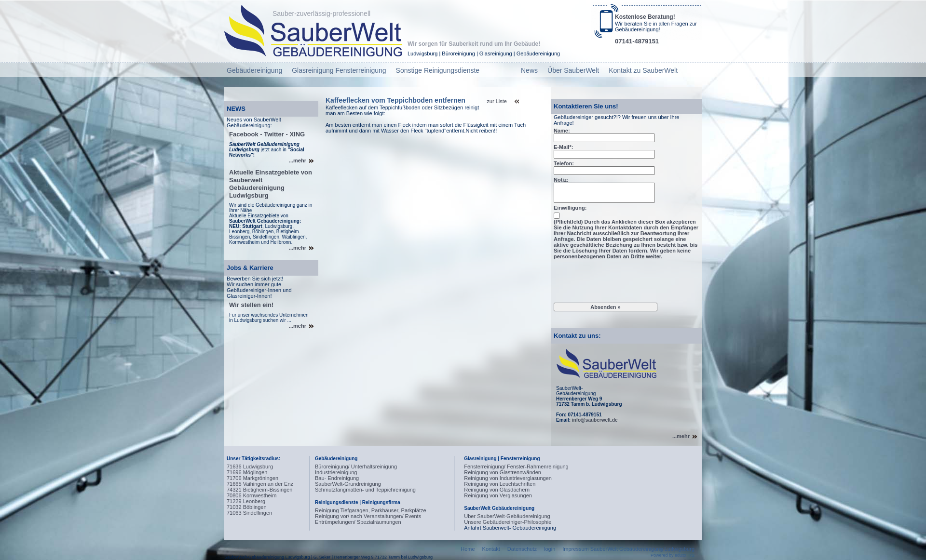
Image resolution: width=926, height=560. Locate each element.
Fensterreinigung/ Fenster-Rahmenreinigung (516, 467)
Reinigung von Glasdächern (497, 490)
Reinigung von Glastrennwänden (503, 472)
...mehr (298, 160)
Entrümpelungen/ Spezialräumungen (358, 522)
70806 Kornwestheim (252, 495)
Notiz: (561, 180)
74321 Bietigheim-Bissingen (259, 490)
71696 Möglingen (247, 472)
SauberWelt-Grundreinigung (348, 484)
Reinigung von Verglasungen (498, 495)
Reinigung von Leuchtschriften (500, 484)
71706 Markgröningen (252, 478)
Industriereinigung (336, 472)
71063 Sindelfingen (249, 513)
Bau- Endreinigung (337, 478)
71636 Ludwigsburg (250, 467)
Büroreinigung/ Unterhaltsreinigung (356, 467)
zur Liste (497, 101)
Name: (562, 131)
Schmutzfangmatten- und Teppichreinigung (365, 490)
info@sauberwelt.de (595, 420)
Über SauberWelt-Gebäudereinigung (507, 516)
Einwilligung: (570, 208)
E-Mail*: (563, 147)
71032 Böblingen (247, 507)
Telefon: (564, 163)
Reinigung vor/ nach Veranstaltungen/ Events (368, 516)
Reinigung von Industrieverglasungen (508, 478)
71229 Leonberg (246, 501)
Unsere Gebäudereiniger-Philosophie (508, 522)
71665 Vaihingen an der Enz (260, 484)
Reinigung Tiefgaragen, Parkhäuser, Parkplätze (371, 510)
